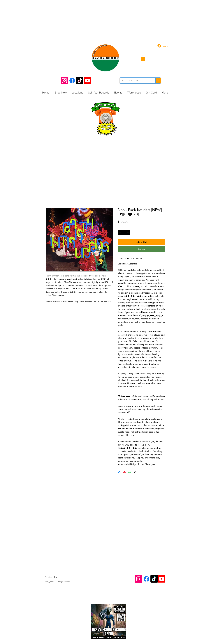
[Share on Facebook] (119, 472)
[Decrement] (120, 233)
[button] (143, 58)
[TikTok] (80, 81)
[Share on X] (135, 472)
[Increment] (128, 233)
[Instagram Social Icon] (64, 81)
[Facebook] (72, 81)
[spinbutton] (124, 233)
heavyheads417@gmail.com (57, 582)
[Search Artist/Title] (136, 80)
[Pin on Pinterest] (124, 472)
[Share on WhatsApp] (130, 472)
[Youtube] (87, 81)
